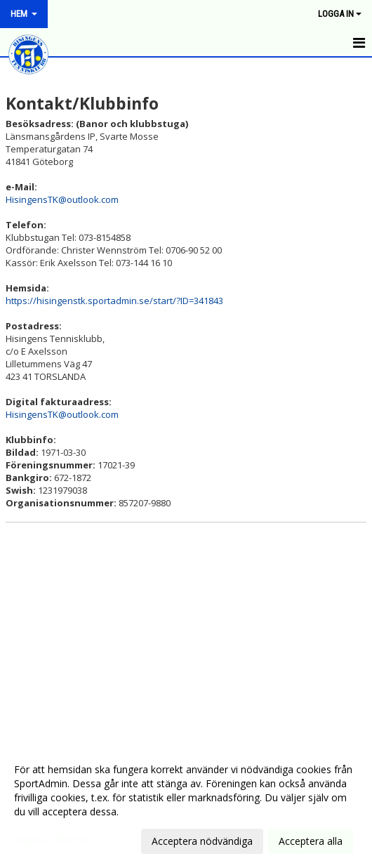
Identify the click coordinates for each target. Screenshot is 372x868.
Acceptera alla (311, 841)
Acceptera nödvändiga (202, 841)
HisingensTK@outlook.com (62, 199)
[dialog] (186, 805)
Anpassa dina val (52, 839)
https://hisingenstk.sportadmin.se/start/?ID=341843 (114, 301)
